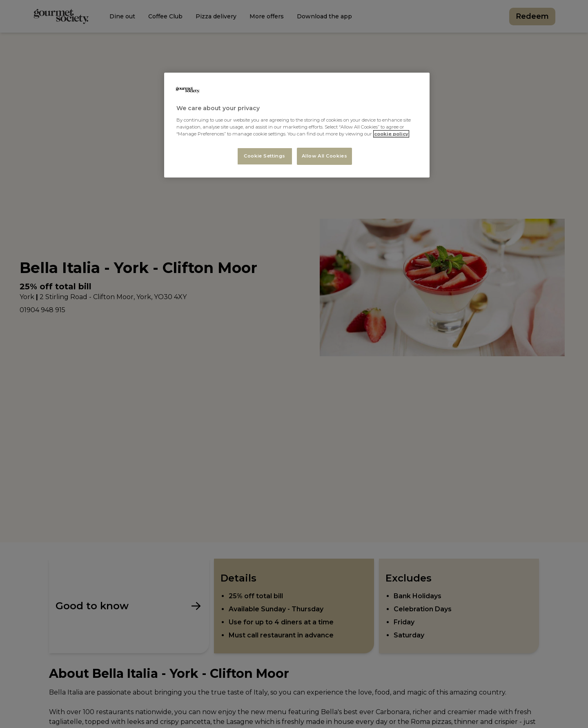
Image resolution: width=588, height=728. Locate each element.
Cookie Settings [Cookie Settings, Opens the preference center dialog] (265, 156)
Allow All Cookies (325, 156)
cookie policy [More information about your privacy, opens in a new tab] (391, 134)
